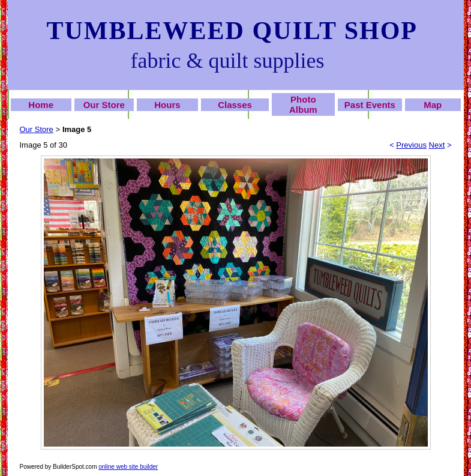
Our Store (104, 105)
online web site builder (128, 467)
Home (41, 105)
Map (433, 105)
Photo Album (303, 104)
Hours (167, 105)
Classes (235, 105)
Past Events (370, 105)
